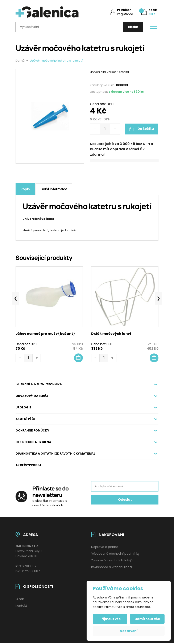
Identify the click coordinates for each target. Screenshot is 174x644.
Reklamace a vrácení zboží (111, 568)
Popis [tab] (25, 190)
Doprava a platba (105, 548)
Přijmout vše (110, 619)
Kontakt (21, 607)
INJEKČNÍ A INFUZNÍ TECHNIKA (39, 386)
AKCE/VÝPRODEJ (28, 466)
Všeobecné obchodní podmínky (115, 555)
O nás (20, 600)
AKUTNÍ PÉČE (26, 420)
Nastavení (129, 631)
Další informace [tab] (55, 190)
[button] (78, 359)
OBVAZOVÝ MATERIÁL (32, 397)
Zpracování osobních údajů (112, 562)
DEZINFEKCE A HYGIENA (33, 443)
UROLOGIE (23, 409)
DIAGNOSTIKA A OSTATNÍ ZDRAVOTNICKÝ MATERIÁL (55, 455)
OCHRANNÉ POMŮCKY (32, 432)
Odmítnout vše (147, 619)
